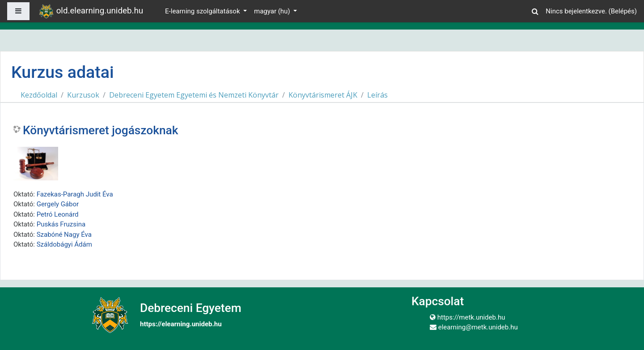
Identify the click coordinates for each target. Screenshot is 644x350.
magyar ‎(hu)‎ (273, 11)
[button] (535, 10)
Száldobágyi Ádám (64, 244)
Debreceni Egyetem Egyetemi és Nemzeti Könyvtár (194, 95)
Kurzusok (83, 95)
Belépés (623, 11)
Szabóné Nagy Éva (64, 235)
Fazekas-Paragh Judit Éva (75, 194)
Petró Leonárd (58, 214)
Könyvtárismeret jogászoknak (100, 130)
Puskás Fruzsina (61, 224)
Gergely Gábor (58, 204)
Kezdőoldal (39, 95)
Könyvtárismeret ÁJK (323, 95)
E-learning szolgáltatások (203, 11)
